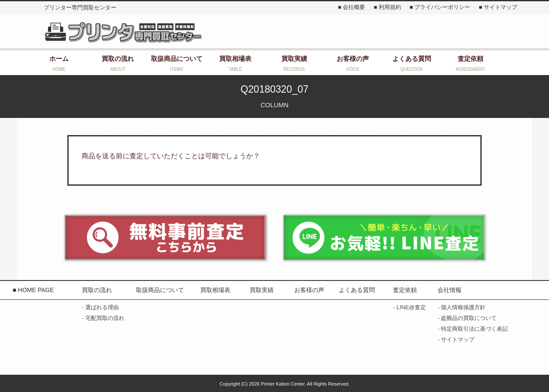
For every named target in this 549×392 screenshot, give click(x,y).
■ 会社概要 (351, 7)
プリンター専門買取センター (123, 32)
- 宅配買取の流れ (103, 318)
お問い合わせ (429, 31)
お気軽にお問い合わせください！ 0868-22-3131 (289, 31)
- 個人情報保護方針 (462, 307)
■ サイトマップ (498, 7)
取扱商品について (160, 290)
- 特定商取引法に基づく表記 (473, 329)
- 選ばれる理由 (100, 307)
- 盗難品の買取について (467, 318)
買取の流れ (97, 290)
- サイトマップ (456, 339)
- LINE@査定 (409, 307)
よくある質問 (357, 290)
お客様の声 (309, 290)
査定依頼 (405, 290)
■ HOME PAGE (33, 290)
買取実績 (262, 290)
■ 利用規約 (387, 7)
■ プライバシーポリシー (440, 7)
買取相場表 (215, 290)
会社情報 (449, 290)
